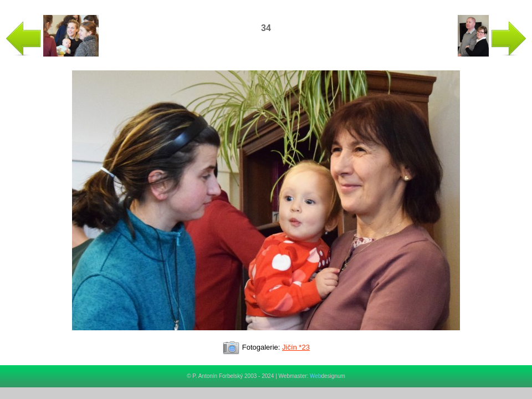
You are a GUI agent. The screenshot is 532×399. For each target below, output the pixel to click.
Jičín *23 (296, 347)
